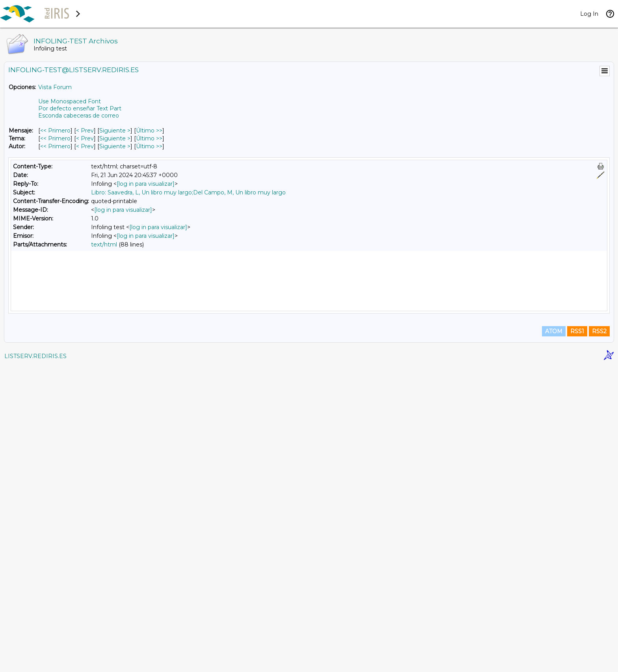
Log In (589, 14)
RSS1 (577, 637)
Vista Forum (55, 87)
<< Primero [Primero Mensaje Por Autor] (55, 146)
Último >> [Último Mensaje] (149, 131)
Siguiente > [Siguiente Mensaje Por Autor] (115, 146)
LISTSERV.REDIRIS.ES (35, 662)
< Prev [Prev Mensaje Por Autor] (85, 146)
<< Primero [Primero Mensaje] (55, 131)
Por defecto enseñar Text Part (80, 108)
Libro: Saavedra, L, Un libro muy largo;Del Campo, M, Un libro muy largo (188, 192)
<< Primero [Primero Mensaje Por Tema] (55, 138)
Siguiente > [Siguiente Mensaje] (115, 131)
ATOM (554, 637)
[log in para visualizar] (146, 184)
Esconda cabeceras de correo (79, 116)
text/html (104, 245)
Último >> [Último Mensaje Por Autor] (149, 146)
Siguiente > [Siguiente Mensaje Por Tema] (115, 138)
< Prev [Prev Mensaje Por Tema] (85, 138)
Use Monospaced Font (70, 101)
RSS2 (599, 637)
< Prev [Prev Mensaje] (85, 131)
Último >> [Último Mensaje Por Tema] (149, 138)
